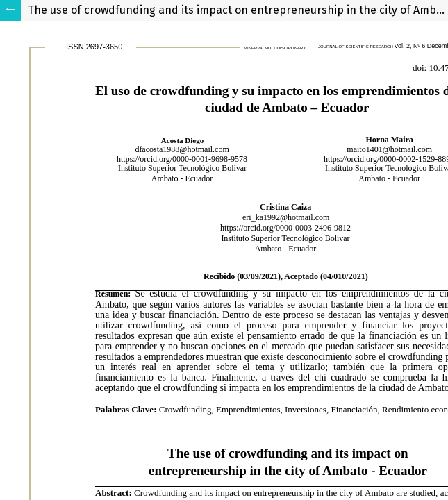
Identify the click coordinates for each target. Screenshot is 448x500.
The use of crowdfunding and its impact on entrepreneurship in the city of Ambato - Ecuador (238, 10)
